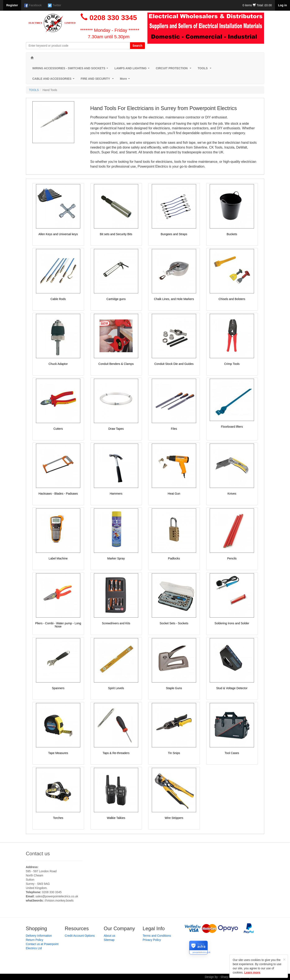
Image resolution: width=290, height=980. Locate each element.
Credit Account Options (80, 936)
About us (109, 936)
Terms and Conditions (157, 936)
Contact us (38, 854)
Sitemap (109, 940)
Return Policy (35, 940)
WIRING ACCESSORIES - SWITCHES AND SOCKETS (71, 69)
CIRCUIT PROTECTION (174, 69)
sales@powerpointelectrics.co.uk (57, 896)
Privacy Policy (152, 940)
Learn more (252, 972)
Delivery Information (39, 936)
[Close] (284, 959)
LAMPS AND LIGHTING (133, 69)
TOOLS (205, 69)
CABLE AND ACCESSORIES (54, 80)
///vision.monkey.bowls (59, 900)
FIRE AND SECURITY (98, 80)
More (126, 80)
